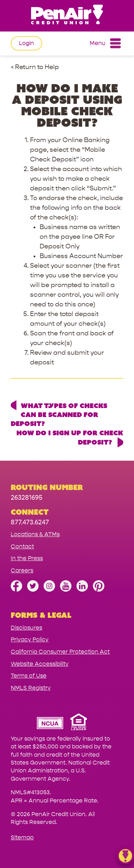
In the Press (27, 558)
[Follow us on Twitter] (33, 590)
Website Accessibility (40, 664)
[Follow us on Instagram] (49, 590)
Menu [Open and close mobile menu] (105, 43)
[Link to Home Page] (67, 16)
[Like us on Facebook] (16, 590)
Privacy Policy (30, 639)
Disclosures (26, 628)
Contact (22, 546)
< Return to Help (35, 67)
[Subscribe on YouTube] (66, 590)
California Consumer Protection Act (60, 652)
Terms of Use (29, 676)
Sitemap (22, 837)
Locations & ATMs (35, 534)
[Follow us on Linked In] (82, 590)
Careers (22, 570)
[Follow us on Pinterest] (99, 590)
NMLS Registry (31, 688)
